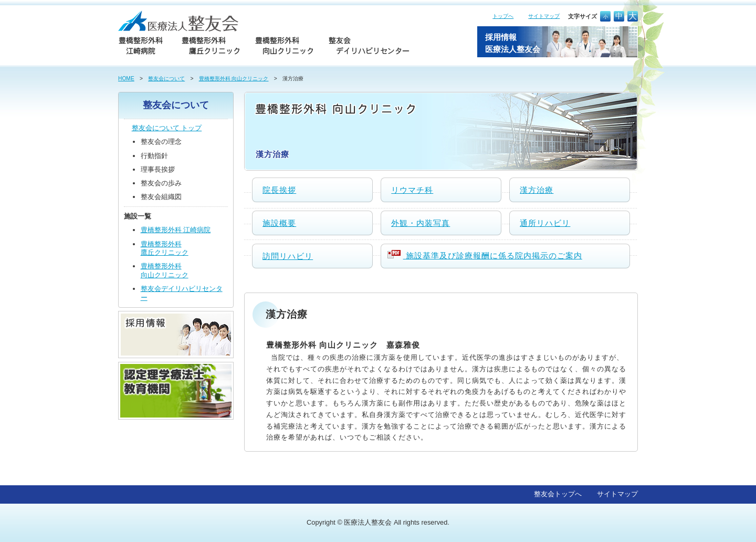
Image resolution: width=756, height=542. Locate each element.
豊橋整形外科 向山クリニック (234, 79)
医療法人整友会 (368, 522)
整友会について (166, 79)
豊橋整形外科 (176, 230)
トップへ (503, 16)
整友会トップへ (558, 494)
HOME (126, 79)
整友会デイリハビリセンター (182, 293)
